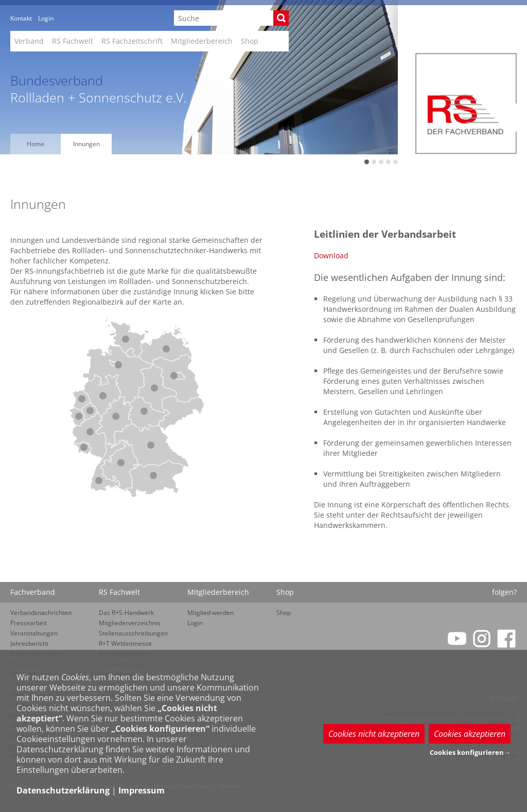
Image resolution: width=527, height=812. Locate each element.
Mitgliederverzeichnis (130, 623)
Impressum (142, 790)
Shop (250, 41)
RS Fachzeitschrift (132, 41)
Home (36, 144)
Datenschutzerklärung (63, 790)
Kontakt (21, 18)
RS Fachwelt (73, 41)
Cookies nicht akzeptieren (374, 734)
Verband (29, 41)
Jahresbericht (29, 643)
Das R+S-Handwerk (126, 613)
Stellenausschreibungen (133, 633)
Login (46, 18)
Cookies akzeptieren (470, 734)
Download (331, 255)
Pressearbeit (29, 623)
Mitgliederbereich (202, 41)
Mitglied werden (210, 613)
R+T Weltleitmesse (125, 643)
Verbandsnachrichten (41, 613)
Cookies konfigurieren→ (470, 752)
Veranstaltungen (34, 633)
